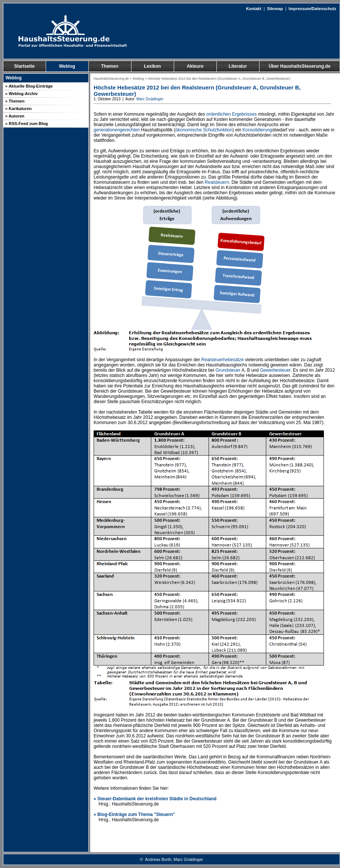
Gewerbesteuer (275, 370)
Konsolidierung (257, 130)
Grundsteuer (228, 370)
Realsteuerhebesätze (223, 360)
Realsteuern (217, 182)
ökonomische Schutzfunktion (204, 130)
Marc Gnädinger (150, 99)
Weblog (138, 79)
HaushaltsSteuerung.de (111, 79)
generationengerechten (117, 130)
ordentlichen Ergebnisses (232, 114)
